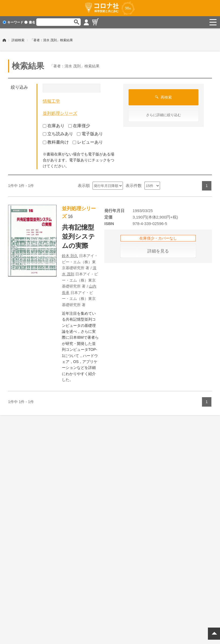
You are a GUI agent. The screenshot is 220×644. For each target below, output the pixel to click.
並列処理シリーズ (60, 113)
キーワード (13, 22)
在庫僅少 (79, 126)
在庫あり (54, 126)
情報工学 (51, 101)
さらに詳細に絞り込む (164, 115)
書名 (30, 22)
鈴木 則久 (70, 256)
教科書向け (56, 142)
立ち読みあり (58, 134)
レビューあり (88, 142)
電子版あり (90, 134)
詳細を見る (158, 251)
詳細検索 (18, 40)
